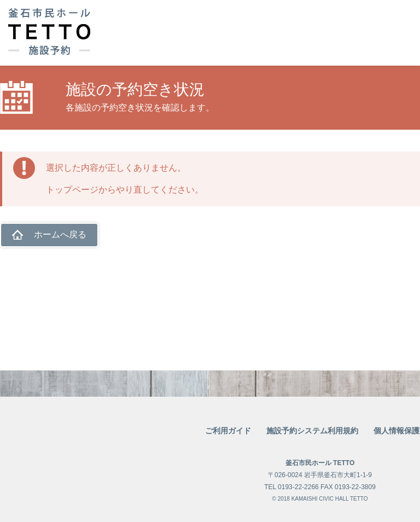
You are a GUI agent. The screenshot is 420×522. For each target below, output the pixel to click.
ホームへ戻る (60, 234)
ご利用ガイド (228, 431)
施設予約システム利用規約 (312, 431)
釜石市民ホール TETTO (320, 463)
